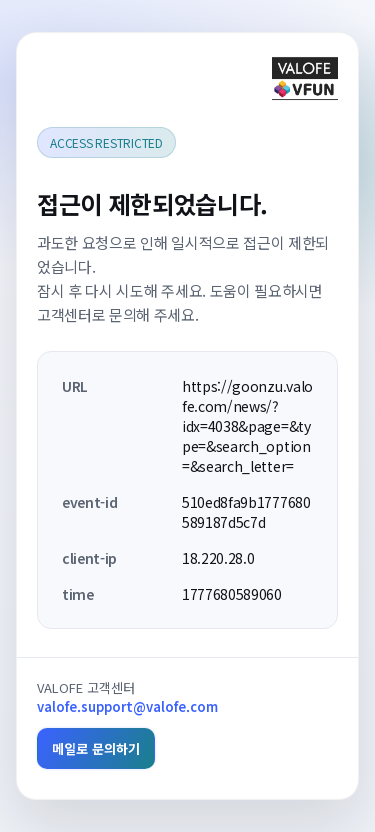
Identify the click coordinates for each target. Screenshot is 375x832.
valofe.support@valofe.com (127, 706)
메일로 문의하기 (96, 748)
